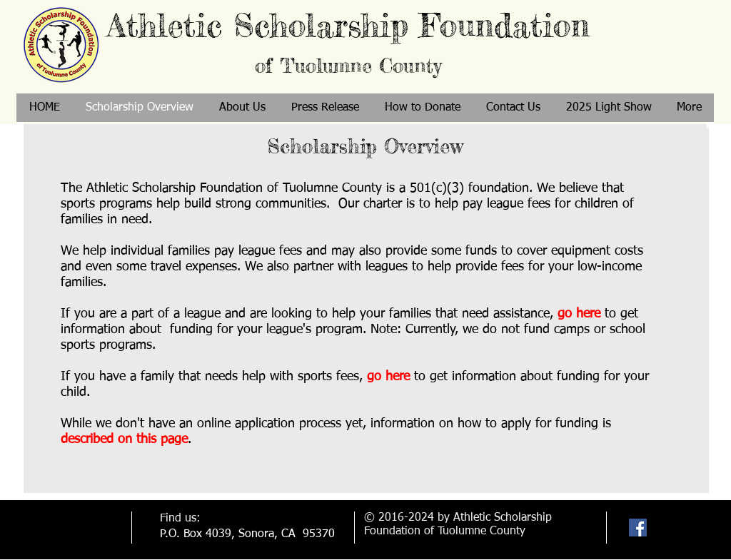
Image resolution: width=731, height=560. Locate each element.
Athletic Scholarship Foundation (348, 42)
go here (579, 314)
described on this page (124, 439)
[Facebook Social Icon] (638, 528)
